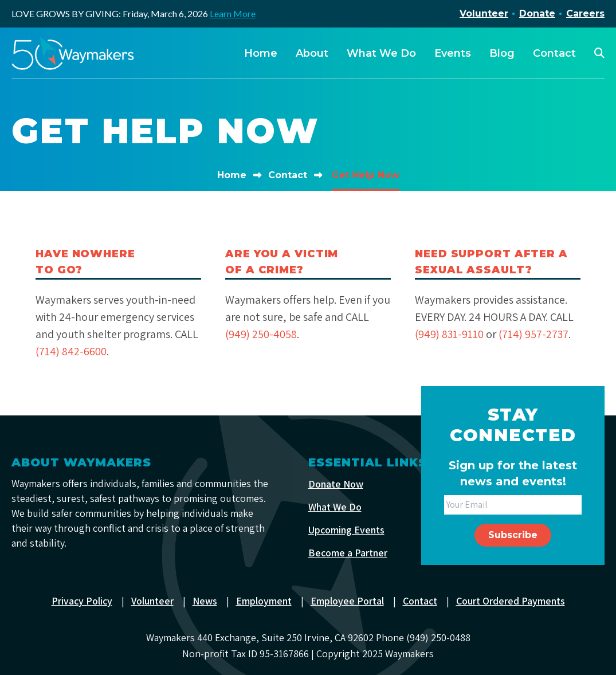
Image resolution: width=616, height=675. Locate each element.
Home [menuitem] (261, 53)
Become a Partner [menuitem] (348, 552)
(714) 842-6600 (71, 351)
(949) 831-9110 (450, 334)
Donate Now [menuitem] (336, 483)
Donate (537, 13)
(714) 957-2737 (535, 334)
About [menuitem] (312, 53)
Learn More (233, 13)
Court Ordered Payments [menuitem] (511, 600)
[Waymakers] (73, 53)
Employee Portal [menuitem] (347, 600)
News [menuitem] (205, 600)
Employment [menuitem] (264, 600)
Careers (585, 13)
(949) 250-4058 (261, 334)
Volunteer (484, 13)
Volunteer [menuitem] (152, 600)
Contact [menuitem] (554, 53)
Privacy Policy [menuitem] (81, 600)
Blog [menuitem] (502, 53)
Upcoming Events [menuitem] (347, 529)
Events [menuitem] (453, 53)
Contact (288, 175)
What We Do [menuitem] (381, 53)
